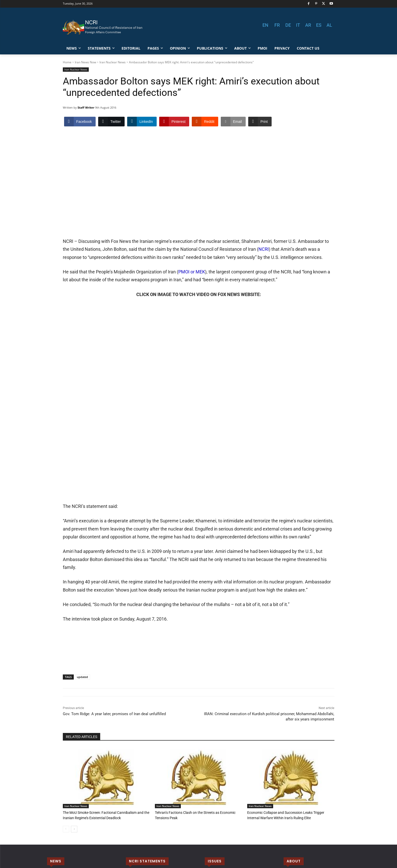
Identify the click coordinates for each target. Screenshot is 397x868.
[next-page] (74, 702)
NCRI (264, 211)
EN (265, 25)
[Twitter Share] (111, 122)
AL (329, 25)
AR (308, 25)
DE (288, 25)
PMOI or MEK (192, 234)
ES (319, 25)
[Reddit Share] (205, 122)
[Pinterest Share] (174, 122)
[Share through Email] (233, 122)
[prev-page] (66, 702)
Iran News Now (85, 62)
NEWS (56, 734)
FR (277, 25)
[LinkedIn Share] (142, 122)
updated (82, 550)
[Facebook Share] (80, 122)
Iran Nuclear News (113, 62)
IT (298, 25)
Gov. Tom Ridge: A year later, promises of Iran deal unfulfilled (114, 587)
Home (67, 62)
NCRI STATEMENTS (147, 734)
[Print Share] (260, 122)
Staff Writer (86, 107)
